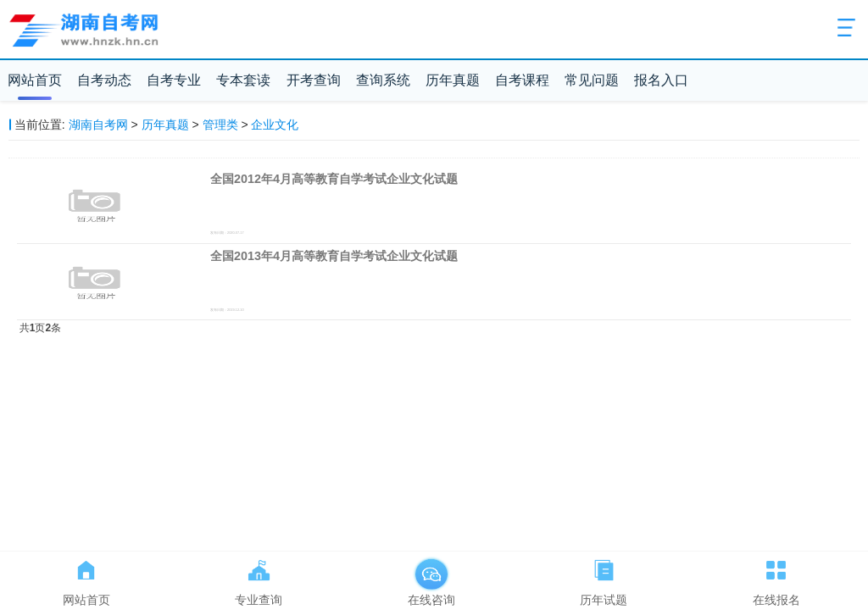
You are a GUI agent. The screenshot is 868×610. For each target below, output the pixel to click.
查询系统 (383, 80)
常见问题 (592, 80)
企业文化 (275, 125)
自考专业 (174, 80)
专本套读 (243, 80)
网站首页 (35, 80)
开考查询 (314, 80)
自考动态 (104, 80)
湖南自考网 (98, 125)
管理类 (220, 125)
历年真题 (453, 80)
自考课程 (522, 80)
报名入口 (661, 80)
